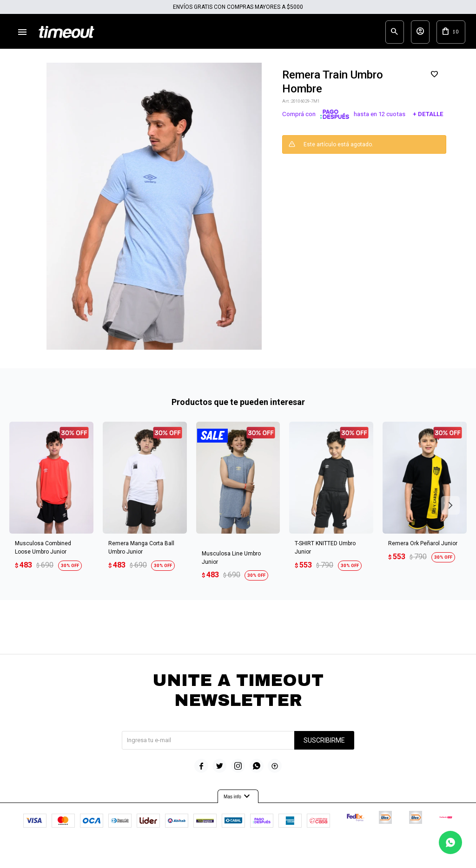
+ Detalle (428, 121)
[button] (450, 512)
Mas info (238, 804)
